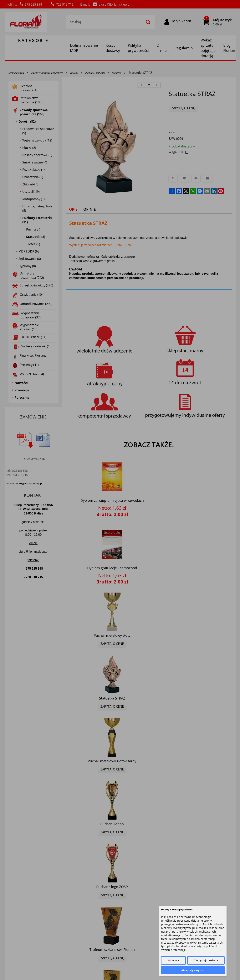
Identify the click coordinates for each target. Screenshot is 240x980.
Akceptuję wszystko (193, 970)
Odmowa (174, 960)
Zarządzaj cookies (205, 960)
